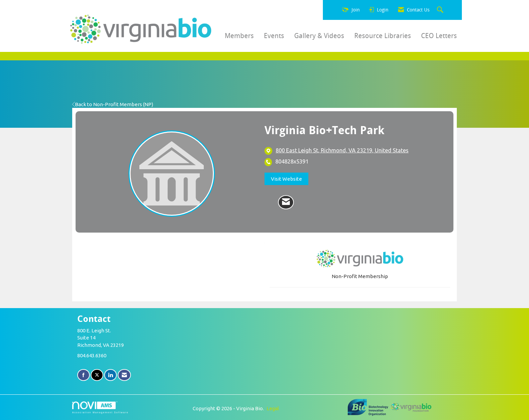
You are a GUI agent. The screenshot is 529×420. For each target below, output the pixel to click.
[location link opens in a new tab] (342, 151)
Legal (273, 408)
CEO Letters (439, 36)
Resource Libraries (383, 36)
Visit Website (286, 179)
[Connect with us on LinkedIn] (110, 375)
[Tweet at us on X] (97, 375)
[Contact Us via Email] (124, 375)
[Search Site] (441, 10)
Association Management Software (100, 408)
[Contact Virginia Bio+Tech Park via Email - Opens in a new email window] (286, 202)
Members (239, 36)
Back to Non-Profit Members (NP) (113, 104)
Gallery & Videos (319, 36)
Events (274, 36)
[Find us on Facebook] (83, 375)
